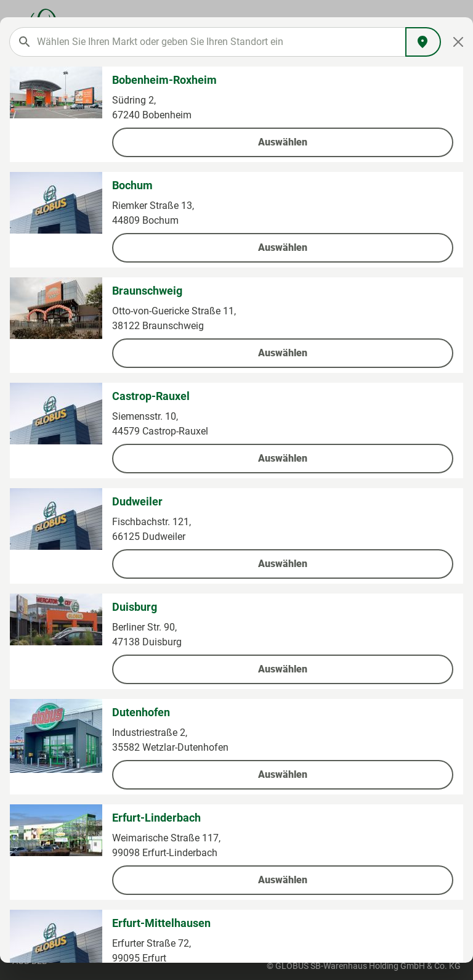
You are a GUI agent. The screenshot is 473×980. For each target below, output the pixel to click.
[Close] (459, 42)
